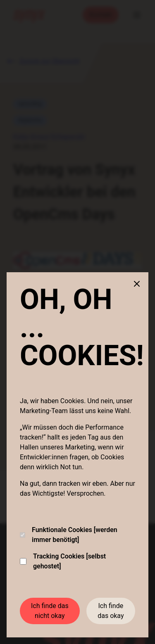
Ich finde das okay (111, 611)
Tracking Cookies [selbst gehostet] (63, 561)
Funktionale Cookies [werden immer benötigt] (69, 535)
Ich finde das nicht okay (50, 611)
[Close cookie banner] (137, 284)
